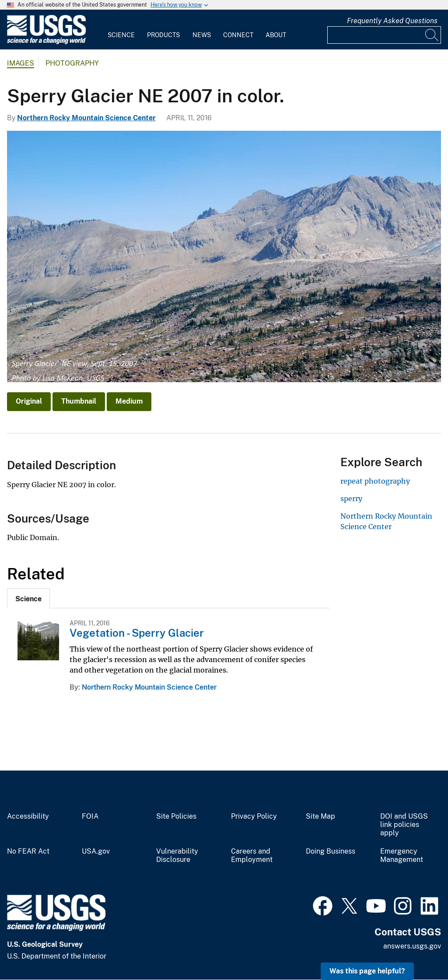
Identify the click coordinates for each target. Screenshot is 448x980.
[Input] (384, 35)
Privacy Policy (254, 816)
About (276, 35)
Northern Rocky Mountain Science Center (86, 118)
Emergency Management (402, 856)
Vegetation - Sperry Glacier (137, 633)
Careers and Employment (252, 856)
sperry (351, 499)
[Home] (46, 42)
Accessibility (28, 816)
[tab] (28, 598)
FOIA (90, 816)
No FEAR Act (28, 851)
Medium (129, 401)
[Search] (432, 35)
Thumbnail (79, 401)
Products (163, 35)
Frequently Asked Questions (392, 21)
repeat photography (375, 481)
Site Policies (176, 816)
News (202, 35)
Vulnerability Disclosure (177, 856)
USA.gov (96, 851)
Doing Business (331, 851)
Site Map (320, 816)
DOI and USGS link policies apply (404, 825)
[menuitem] (121, 30)
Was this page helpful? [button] (367, 971)
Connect (238, 35)
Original (29, 401)
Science (121, 35)
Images (21, 63)
